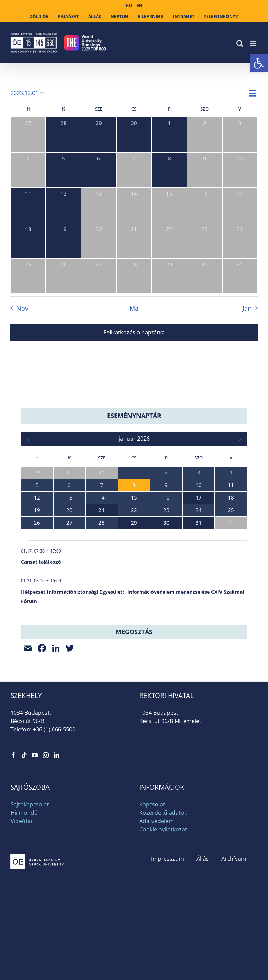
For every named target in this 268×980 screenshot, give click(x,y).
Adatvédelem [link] (157, 821)
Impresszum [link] (167, 859)
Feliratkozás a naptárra (134, 332)
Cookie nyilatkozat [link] (163, 829)
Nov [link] (22, 308)
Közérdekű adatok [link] (163, 813)
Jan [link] (247, 308)
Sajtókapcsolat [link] (30, 804)
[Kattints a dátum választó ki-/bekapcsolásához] (28, 93)
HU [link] (129, 5)
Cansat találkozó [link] (41, 562)
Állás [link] (203, 859)
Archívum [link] (234, 859)
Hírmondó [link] (24, 813)
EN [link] (139, 5)
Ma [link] (134, 308)
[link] (259, 63)
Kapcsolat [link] (152, 804)
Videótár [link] (22, 821)
